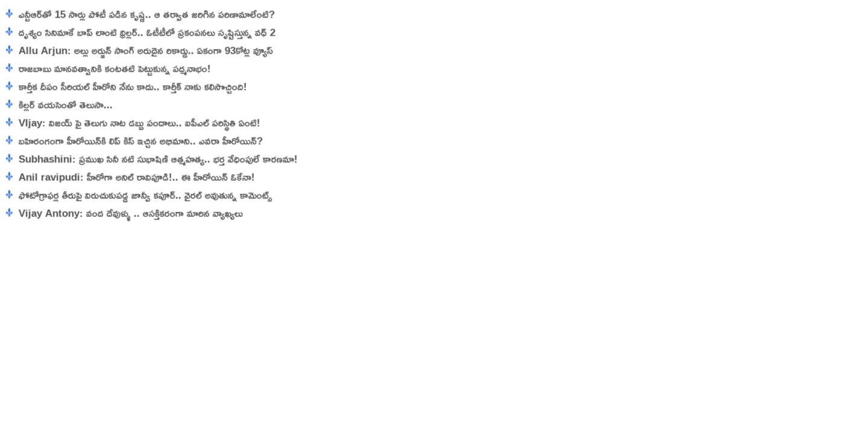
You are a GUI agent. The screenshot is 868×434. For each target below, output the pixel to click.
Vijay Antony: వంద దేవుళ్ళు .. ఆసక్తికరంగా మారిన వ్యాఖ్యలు (126, 213)
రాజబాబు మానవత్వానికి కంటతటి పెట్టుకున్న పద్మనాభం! (108, 68)
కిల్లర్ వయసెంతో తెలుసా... (59, 105)
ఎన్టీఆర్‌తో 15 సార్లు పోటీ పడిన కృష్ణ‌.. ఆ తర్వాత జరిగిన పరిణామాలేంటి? (140, 14)
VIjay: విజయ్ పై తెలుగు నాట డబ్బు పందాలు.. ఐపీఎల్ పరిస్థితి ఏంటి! (135, 123)
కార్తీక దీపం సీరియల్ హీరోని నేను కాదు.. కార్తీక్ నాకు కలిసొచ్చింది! (127, 86)
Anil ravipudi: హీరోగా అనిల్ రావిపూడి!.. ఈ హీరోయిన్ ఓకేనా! (132, 177)
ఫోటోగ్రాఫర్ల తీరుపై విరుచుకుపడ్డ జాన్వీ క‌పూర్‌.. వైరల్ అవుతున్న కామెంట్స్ (139, 195)
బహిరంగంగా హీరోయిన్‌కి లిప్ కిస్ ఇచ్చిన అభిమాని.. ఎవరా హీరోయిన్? (134, 141)
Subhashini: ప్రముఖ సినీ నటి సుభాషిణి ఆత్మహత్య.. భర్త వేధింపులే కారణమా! (153, 159)
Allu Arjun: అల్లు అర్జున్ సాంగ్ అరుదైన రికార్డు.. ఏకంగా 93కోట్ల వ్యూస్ (141, 50)
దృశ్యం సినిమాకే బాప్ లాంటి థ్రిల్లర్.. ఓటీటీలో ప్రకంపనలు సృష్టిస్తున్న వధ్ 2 (141, 32)
